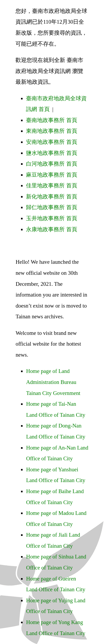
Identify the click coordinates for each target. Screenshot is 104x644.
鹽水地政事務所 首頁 (51, 153)
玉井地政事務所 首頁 (51, 218)
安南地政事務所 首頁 (51, 142)
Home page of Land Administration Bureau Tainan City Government (53, 382)
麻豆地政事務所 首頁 (51, 175)
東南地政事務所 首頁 (51, 131)
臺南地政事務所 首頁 (51, 120)
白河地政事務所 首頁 (51, 164)
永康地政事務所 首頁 (51, 229)
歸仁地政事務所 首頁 (51, 207)
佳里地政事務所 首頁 (51, 185)
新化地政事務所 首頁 (51, 196)
